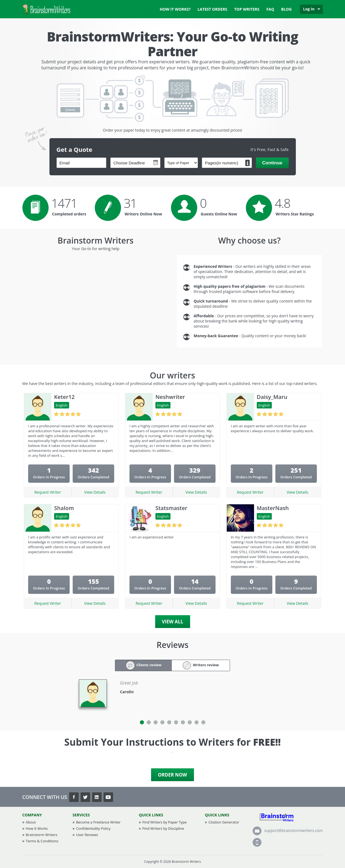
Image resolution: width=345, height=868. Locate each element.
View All (173, 622)
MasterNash (273, 508)
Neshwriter (170, 397)
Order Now (172, 775)
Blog (286, 9)
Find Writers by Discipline (163, 828)
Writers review (201, 665)
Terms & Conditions (42, 841)
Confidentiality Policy (93, 828)
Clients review (144, 665)
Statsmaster (171, 508)
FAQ (270, 9)
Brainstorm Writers (42, 835)
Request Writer (48, 492)
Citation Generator (224, 822)
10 (203, 722)
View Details (95, 492)
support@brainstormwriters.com (288, 830)
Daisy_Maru (272, 397)
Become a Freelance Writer (98, 822)
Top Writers (247, 9)
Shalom (64, 508)
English (62, 405)
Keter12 (64, 397)
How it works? (175, 9)
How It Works (37, 828)
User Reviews (87, 835)
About (31, 822)
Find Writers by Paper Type (164, 822)
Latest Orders (212, 9)
